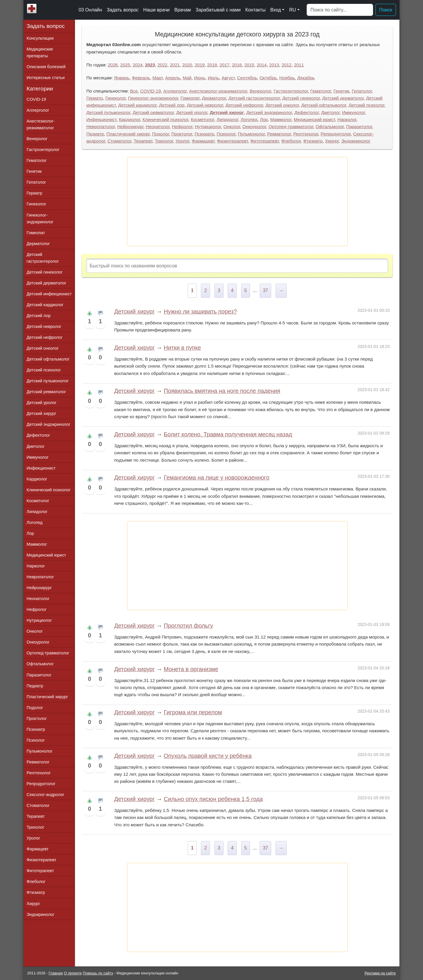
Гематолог (320, 91)
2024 (138, 65)
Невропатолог (101, 127)
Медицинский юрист (314, 119)
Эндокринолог (356, 141)
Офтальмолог (330, 127)
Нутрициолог (208, 127)
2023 (150, 65)
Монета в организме (191, 669)
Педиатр (95, 134)
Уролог (183, 141)
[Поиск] (340, 10)
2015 (249, 65)
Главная (56, 973)
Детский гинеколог (301, 98)
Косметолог (202, 119)
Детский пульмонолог (108, 112)
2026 (113, 65)
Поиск (386, 10)
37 (266, 290)
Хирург (332, 141)
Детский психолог (366, 105)
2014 (262, 65)
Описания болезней (46, 67)
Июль (213, 78)
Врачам (182, 10)
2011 (299, 65)
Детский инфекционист (49, 294)
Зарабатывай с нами (218, 10)
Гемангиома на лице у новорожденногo (216, 478)
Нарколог (347, 119)
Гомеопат (190, 98)
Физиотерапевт (232, 141)
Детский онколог (282, 105)
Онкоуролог (254, 127)
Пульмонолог (251, 134)
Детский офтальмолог (324, 105)
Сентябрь (247, 78)
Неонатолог (157, 127)
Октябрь (268, 78)
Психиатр (204, 134)
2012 (287, 65)
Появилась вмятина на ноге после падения (222, 391)
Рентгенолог (306, 134)
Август (228, 78)
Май (187, 78)
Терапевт (143, 141)
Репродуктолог (336, 134)
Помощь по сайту (98, 973)
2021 (175, 65)
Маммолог (281, 119)
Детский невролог (205, 105)
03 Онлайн (90, 10)
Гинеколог (115, 98)
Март (158, 78)
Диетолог (330, 112)
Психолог (226, 134)
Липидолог (227, 119)
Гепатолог (362, 91)
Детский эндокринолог (269, 112)
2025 (125, 65)
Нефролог (182, 127)
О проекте (73, 973)
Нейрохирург (130, 127)
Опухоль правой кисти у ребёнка (208, 756)
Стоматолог (119, 141)
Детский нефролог (244, 105)
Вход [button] (276, 10)
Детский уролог (192, 112)
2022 (162, 65)
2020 (187, 65)
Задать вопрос (122, 10)
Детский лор (172, 105)
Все (134, 91)
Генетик (341, 91)
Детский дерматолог (343, 98)
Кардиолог (130, 119)
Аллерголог (175, 91)
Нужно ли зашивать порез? (200, 311)
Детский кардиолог (137, 105)
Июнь (200, 78)
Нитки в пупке (182, 348)
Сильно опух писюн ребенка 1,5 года (213, 799)
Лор (264, 119)
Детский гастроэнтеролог (254, 98)
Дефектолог (307, 112)
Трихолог (164, 141)
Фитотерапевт (265, 141)
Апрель (173, 78)
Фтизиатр (313, 141)
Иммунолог (353, 112)
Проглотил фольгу (188, 626)
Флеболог (291, 141)
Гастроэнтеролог (291, 91)
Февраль (141, 78)
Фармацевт (203, 141)
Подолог (161, 134)
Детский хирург (227, 112)
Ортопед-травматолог (291, 127)
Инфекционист (101, 119)
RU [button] (292, 10)
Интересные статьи (46, 78)
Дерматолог (214, 98)
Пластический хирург (128, 134)
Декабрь (306, 78)
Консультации (40, 38)
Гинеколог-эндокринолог (153, 98)
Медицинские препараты (40, 52)
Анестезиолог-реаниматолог (218, 91)
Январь (122, 78)
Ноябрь (287, 78)
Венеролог (260, 91)
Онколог (231, 127)
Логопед (249, 119)
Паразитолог (359, 127)
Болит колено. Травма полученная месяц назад (228, 434)
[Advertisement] (237, 202)
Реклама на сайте (380, 973)
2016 (237, 65)
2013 (274, 65)
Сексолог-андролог (46, 795)
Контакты (255, 10)
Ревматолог (279, 134)
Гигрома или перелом (193, 712)
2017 (224, 65)
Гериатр (95, 98)
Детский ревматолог (153, 112)
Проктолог (182, 134)
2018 (212, 65)
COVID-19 (150, 91)
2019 (200, 65)
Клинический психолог (165, 119)
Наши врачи (157, 10)
